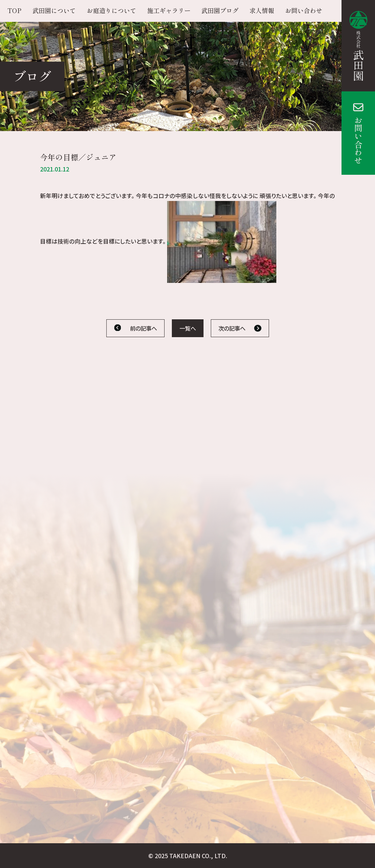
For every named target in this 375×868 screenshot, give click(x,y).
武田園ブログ (220, 10)
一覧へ (188, 328)
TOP (14, 10)
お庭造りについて (111, 10)
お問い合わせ (358, 140)
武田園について (54, 10)
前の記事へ (143, 328)
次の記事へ (232, 328)
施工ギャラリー (169, 10)
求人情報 (262, 10)
